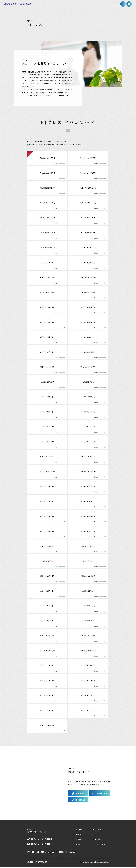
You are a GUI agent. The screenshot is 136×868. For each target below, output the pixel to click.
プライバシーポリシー (100, 845)
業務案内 (79, 830)
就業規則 (79, 835)
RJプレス (96, 835)
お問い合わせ (97, 840)
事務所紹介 (80, 840)
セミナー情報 (97, 830)
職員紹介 (79, 845)
